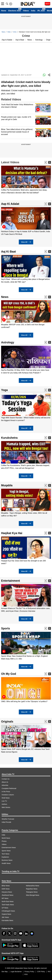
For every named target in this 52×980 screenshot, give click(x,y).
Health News (6, 863)
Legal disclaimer (16, 972)
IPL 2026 (41, 11)
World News (6, 838)
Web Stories (6, 807)
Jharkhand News (7, 895)
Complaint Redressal (9, 788)
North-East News (8, 901)
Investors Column (8, 795)
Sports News (6, 851)
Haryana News (7, 892)
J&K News (5, 917)
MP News (5, 898)
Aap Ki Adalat (10, 204)
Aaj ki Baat (20, 40)
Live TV (4, 801)
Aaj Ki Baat (8, 252)
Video (9, 32)
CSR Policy (41, 972)
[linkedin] (26, 933)
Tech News (5, 854)
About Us (5, 782)
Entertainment (11, 581)
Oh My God (9, 674)
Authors (4, 804)
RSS (26, 974)
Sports (6, 628)
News (3, 32)
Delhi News (6, 889)
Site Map (5, 972)
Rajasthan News (32, 889)
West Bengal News (33, 895)
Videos (26, 11)
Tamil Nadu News (8, 905)
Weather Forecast (8, 819)
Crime (15, 32)
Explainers (5, 857)
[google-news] (32, 933)
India (33, 11)
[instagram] (15, 933)
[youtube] (21, 933)
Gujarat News (6, 914)
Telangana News (32, 892)
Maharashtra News (33, 886)
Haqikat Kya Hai (12, 533)
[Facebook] (4, 933)
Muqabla (7, 485)
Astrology (39, 40)
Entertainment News (9, 848)
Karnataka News (7, 920)
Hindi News (6, 798)
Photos (4, 841)
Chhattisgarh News (8, 911)
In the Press (6, 792)
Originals (7, 721)
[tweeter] (10, 933)
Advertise (5, 785)
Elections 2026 (14, 11)
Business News (7, 860)
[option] (26, 180)
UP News (5, 908)
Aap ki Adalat (7, 40)
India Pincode (6, 822)
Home (4, 11)
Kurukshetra (9, 438)
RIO (49, 972)
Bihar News (6, 886)
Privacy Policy (29, 972)
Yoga (4, 390)
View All (26, 242)
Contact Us (6, 779)
